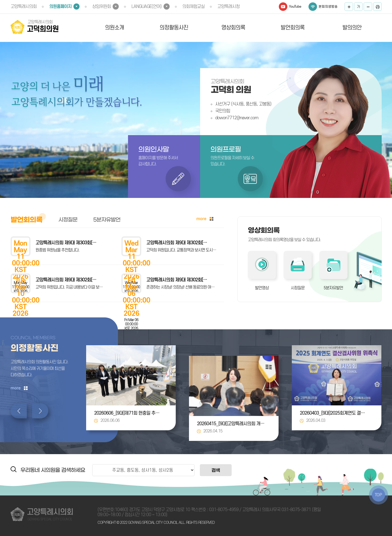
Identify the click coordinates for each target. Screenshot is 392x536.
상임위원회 (102, 7)
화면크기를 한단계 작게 (368, 7)
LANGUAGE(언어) (147, 7)
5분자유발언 (333, 288)
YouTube (295, 7)
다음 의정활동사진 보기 (40, 411)
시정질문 (298, 288)
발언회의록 (293, 28)
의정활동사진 (174, 28)
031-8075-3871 (296, 510)
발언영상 (262, 288)
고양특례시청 (228, 7)
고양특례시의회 (24, 7)
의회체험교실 (193, 7)
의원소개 (114, 28)
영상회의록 (233, 28)
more (201, 219)
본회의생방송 (328, 7)
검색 (216, 470)
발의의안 (352, 28)
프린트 (377, 7)
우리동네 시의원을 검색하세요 (53, 470)
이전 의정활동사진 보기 (19, 411)
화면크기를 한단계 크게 (349, 7)
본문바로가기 (0, 0)
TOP (378, 495)
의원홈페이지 (60, 7)
